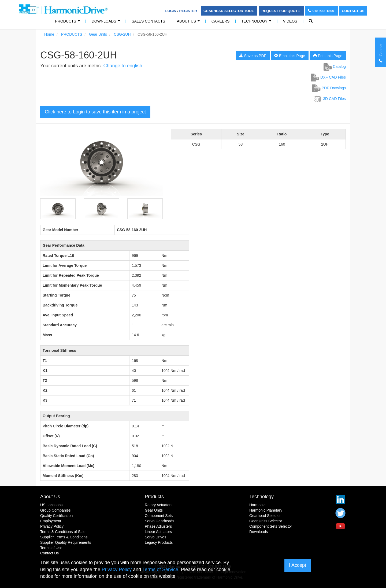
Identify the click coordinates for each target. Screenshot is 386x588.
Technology (257, 23)
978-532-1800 (322, 11)
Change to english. (123, 66)
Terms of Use (51, 548)
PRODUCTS (69, 23)
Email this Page (290, 56)
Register (188, 11)
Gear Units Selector (266, 521)
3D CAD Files (330, 99)
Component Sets (159, 516)
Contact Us (353, 11)
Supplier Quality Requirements (66, 542)
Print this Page (328, 56)
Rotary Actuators (159, 505)
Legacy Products (159, 542)
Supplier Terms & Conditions (64, 537)
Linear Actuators (158, 532)
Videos (290, 21)
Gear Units (98, 34)
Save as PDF (253, 56)
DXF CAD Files (328, 77)
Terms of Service (160, 569)
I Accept (298, 565)
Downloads (107, 23)
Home (49, 34)
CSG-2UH (122, 34)
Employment (51, 521)
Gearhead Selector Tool (229, 11)
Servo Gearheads (159, 521)
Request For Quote (281, 11)
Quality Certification (56, 516)
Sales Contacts (148, 21)
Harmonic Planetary (266, 510)
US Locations (51, 505)
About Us (189, 23)
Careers (221, 21)
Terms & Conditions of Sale (63, 532)
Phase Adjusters (158, 526)
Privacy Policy (52, 526)
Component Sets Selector (271, 526)
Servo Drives (155, 537)
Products (154, 497)
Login (171, 11)
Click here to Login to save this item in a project (95, 112)
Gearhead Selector (265, 516)
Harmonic (257, 505)
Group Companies (55, 510)
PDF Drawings (329, 88)
